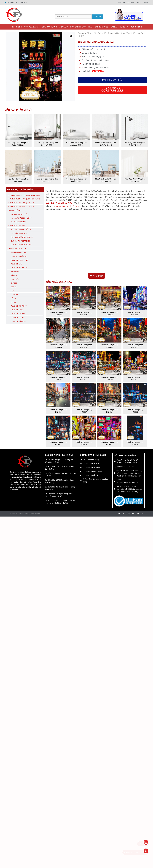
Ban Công (15, 272)
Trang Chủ (17, 27)
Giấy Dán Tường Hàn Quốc (55, 27)
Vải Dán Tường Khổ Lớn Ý (21, 218)
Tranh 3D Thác (17, 310)
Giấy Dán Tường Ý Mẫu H (21, 229)
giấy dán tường (59, 206)
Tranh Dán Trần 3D (19, 256)
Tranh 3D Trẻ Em (18, 317)
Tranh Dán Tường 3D (98, 27)
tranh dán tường (74, 206)
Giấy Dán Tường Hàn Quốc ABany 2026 (24, 195)
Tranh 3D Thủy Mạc (19, 314)
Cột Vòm (14, 294)
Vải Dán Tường (120, 27)
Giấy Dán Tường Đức (19, 233)
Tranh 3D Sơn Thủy (19, 306)
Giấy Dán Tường (78, 27)
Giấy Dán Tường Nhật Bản (21, 245)
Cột (12, 291)
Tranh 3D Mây (16, 264)
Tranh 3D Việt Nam (18, 321)
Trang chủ (82, 33)
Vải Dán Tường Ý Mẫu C (20, 214)
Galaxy (14, 302)
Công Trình (136, 27)
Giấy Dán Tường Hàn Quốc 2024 (21, 207)
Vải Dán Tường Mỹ (18, 222)
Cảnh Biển (15, 279)
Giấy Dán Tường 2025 (17, 226)
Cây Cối (14, 283)
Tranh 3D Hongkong (117, 33)
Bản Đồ (14, 275)
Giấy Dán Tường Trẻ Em (20, 241)
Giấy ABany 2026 (32, 27)
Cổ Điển (14, 287)
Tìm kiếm (97, 16)
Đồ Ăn (13, 298)
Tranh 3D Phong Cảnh (20, 268)
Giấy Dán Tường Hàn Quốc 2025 (21, 203)
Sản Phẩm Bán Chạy (19, 252)
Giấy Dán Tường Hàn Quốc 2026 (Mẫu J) (24, 199)
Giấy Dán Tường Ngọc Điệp (59, 203)
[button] (71, 36)
